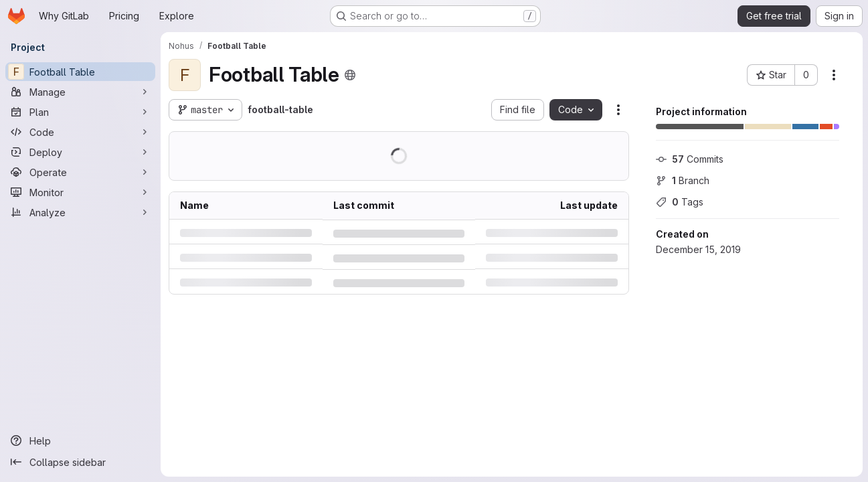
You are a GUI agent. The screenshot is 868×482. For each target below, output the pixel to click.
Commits (690, 159)
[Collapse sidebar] (80, 462)
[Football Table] (80, 72)
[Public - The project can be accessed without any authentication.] (350, 75)
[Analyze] (80, 212)
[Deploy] (80, 152)
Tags (680, 202)
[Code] (80, 132)
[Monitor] (80, 192)
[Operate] (80, 172)
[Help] (80, 440)
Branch (683, 180)
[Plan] (80, 112)
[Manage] (80, 92)
